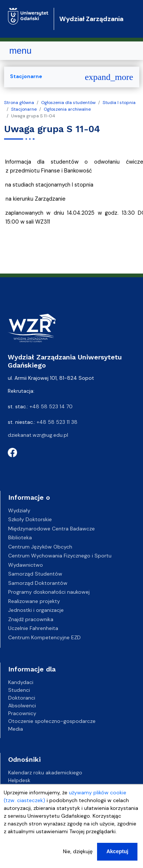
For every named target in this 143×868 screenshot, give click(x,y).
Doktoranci (22, 698)
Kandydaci (21, 682)
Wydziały (19, 510)
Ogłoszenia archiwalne (67, 109)
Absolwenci (22, 706)
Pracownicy (22, 713)
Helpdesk (19, 780)
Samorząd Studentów (35, 574)
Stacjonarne (24, 109)
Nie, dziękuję (78, 851)
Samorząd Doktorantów (38, 583)
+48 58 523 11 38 (57, 422)
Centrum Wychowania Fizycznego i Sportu (60, 556)
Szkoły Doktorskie (30, 519)
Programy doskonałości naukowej (49, 592)
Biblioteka (20, 537)
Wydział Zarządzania (91, 19)
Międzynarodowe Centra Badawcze (51, 529)
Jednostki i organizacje (36, 610)
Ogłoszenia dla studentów (68, 103)
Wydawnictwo (26, 565)
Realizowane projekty (34, 601)
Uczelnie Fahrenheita (33, 628)
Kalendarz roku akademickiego (45, 773)
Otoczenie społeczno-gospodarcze (52, 721)
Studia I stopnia (119, 103)
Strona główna (19, 103)
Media (16, 729)
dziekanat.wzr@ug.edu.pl (38, 435)
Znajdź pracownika (31, 619)
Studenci (19, 690)
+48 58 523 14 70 (51, 406)
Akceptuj (117, 851)
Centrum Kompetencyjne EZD (44, 637)
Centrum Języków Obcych (40, 547)
